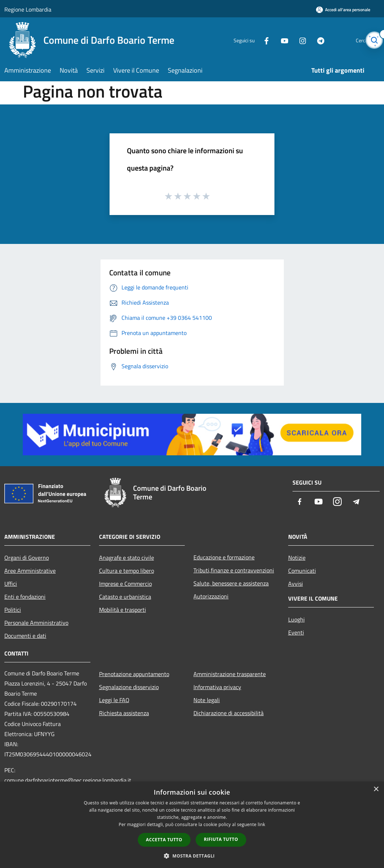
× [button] (376, 789)
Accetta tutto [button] (164, 840)
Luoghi (296, 619)
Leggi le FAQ (114, 700)
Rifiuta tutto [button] (221, 839)
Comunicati (302, 571)
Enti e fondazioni (25, 597)
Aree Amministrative (30, 571)
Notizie (297, 558)
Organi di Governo (27, 558)
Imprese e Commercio (125, 584)
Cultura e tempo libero (127, 571)
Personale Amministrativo (36, 623)
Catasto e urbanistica (125, 597)
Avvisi (296, 584)
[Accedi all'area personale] (343, 10)
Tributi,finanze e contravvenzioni (234, 570)
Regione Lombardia (28, 9)
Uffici (11, 584)
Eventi (296, 632)
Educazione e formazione (224, 557)
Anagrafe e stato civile (127, 558)
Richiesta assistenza (124, 713)
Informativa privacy (217, 687)
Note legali (207, 700)
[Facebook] (252, 40)
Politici (13, 610)
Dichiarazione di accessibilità (229, 713)
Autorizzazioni (211, 596)
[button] (192, 856)
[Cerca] (371, 40)
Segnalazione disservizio (129, 687)
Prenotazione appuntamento (134, 674)
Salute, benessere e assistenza (231, 583)
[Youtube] (270, 40)
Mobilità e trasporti (123, 610)
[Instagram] (289, 40)
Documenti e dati (25, 636)
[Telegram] (307, 40)
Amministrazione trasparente (230, 674)
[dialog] (192, 825)
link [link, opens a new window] (262, 824)
